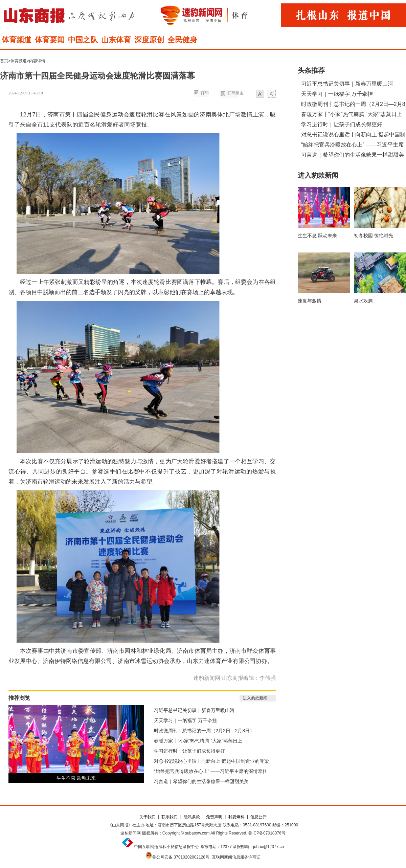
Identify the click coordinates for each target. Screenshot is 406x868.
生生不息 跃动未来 (76, 778)
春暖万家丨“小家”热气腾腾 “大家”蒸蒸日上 (198, 741)
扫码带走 (235, 93)
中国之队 (83, 40)
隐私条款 (192, 817)
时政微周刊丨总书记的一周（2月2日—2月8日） (204, 731)
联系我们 (170, 817)
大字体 (272, 94)
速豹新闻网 (131, 833)
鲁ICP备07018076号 (267, 833)
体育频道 (17, 40)
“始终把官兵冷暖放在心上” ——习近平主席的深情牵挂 (211, 771)
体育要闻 (50, 40)
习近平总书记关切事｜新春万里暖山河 (194, 710)
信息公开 (258, 817)
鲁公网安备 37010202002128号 (181, 857)
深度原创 (149, 40)
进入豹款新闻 (255, 698)
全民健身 (182, 40)
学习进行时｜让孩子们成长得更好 (189, 751)
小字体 (260, 94)
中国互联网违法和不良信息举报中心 (166, 847)
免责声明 (214, 817)
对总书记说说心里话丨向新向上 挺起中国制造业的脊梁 (211, 761)
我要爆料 (236, 817)
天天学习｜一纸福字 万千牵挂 (185, 720)
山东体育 (116, 40)
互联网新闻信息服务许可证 (236, 857)
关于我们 (148, 817)
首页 (4, 61)
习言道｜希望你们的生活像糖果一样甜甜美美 (201, 781)
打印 (205, 93)
